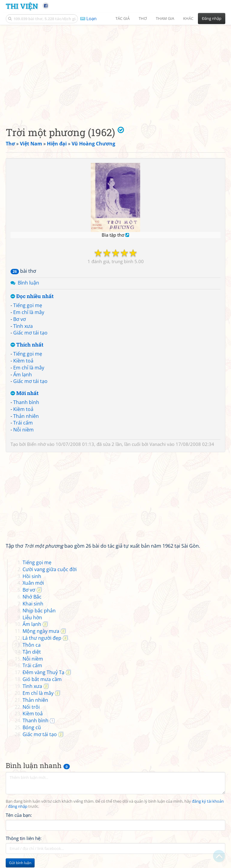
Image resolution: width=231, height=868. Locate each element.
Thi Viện (22, 6)
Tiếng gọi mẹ (28, 305)
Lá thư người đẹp (42, 638)
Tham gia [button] (165, 18)
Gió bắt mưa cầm (42, 679)
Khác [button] (188, 18)
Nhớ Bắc (32, 597)
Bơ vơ (20, 319)
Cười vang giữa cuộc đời (50, 569)
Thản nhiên (26, 416)
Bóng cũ (32, 727)
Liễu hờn (32, 618)
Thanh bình (26, 402)
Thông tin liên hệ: (24, 838)
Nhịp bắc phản (39, 611)
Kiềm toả (23, 361)
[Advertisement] (115, 71)
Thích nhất (27, 345)
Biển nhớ (36, 444)
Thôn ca (32, 645)
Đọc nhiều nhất (32, 296)
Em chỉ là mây (29, 312)
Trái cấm (23, 423)
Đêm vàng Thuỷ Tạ (43, 672)
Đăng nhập (212, 18)
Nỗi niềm (23, 430)
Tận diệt (32, 652)
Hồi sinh (32, 576)
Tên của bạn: (19, 815)
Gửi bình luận (20, 863)
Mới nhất (25, 393)
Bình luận (28, 283)
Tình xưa (23, 326)
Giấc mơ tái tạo (30, 333)
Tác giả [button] (123, 18)
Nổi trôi (31, 707)
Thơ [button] (143, 18)
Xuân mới (33, 583)
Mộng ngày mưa (41, 631)
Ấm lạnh (23, 375)
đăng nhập (18, 806)
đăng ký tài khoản (208, 801)
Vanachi (158, 444)
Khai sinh (33, 604)
